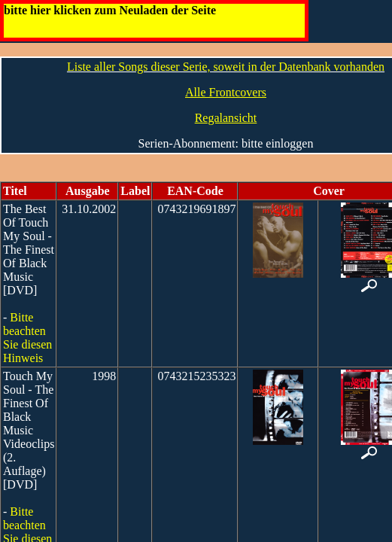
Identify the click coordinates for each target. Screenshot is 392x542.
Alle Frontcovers (226, 92)
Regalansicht (226, 118)
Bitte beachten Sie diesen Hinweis (27, 338)
